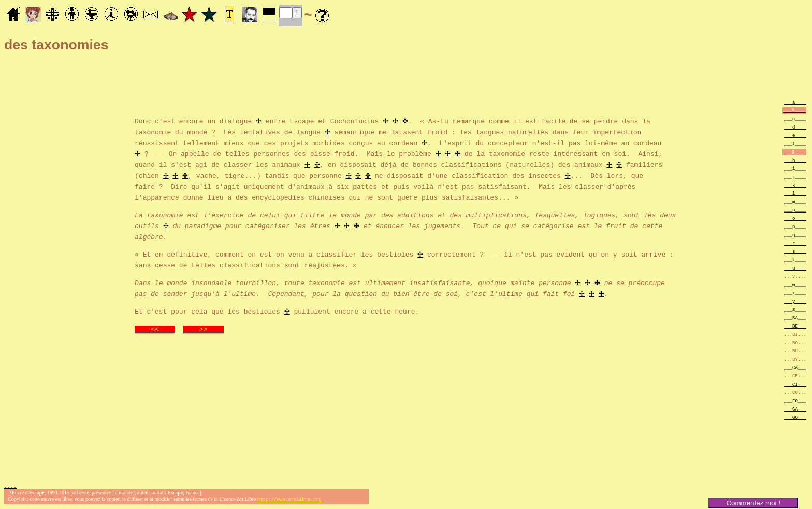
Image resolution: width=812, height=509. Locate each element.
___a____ (795, 102)
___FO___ (795, 400)
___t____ (795, 259)
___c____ (795, 118)
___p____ (795, 226)
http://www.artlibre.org (289, 500)
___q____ (795, 235)
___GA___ (795, 409)
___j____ (795, 176)
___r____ (795, 243)
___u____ (795, 268)
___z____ (795, 309)
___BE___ (795, 326)
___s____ (795, 251)
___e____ (795, 135)
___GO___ (795, 417)
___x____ (795, 293)
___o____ (795, 218)
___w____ (795, 284)
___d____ (795, 127)
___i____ (795, 168)
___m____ (795, 201)
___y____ (795, 301)
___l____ (795, 193)
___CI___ (795, 384)
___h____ (795, 160)
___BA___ (795, 317)
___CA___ (795, 367)
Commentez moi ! (753, 503)
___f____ (795, 143)
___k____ (795, 185)
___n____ (795, 210)
